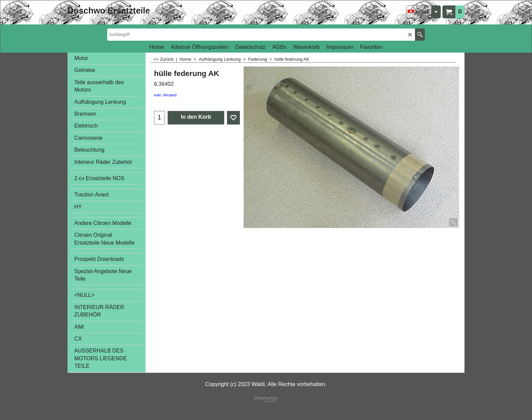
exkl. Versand (165, 95)
